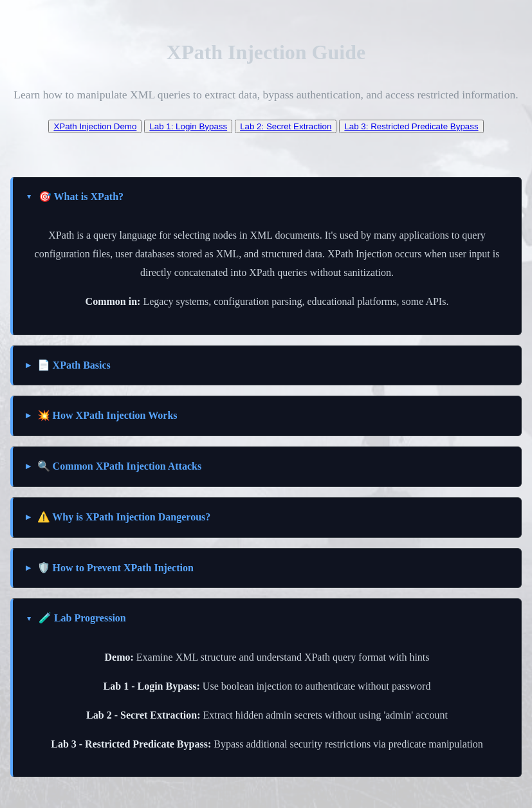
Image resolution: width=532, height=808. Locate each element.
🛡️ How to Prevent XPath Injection (115, 568)
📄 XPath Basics (74, 365)
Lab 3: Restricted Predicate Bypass (411, 126)
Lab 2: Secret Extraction (286, 126)
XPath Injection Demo (95, 126)
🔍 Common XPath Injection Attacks (120, 466)
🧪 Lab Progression (82, 618)
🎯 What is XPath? (81, 197)
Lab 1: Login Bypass (188, 126)
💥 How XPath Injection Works (107, 415)
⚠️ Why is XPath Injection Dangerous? (124, 517)
